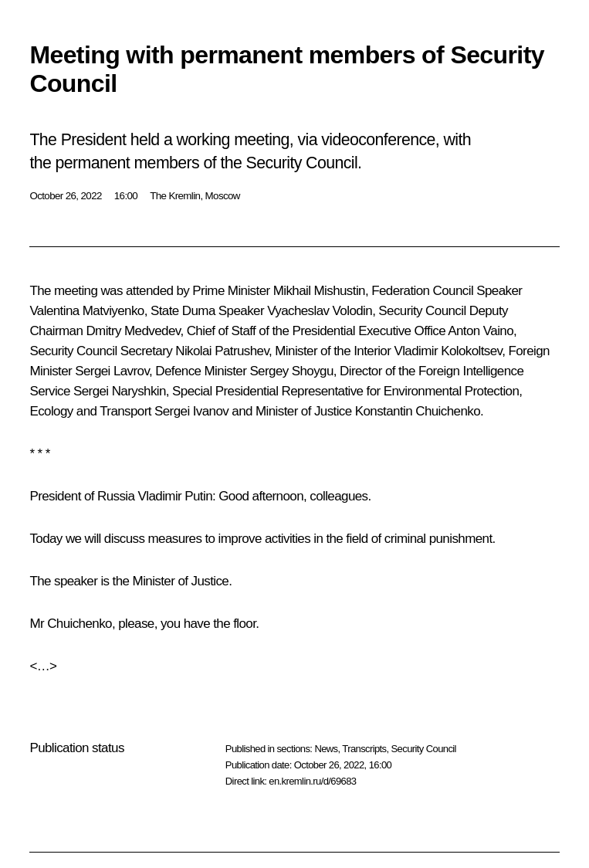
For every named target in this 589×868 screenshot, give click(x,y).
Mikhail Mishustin (319, 291)
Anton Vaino (481, 331)
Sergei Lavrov (112, 371)
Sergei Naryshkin (120, 391)
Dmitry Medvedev (133, 331)
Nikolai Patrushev (222, 351)
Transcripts (364, 749)
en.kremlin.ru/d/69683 (312, 781)
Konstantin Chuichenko (418, 411)
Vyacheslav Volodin (320, 311)
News (326, 749)
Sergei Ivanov (191, 411)
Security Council (424, 749)
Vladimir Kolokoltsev (448, 351)
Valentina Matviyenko (86, 311)
